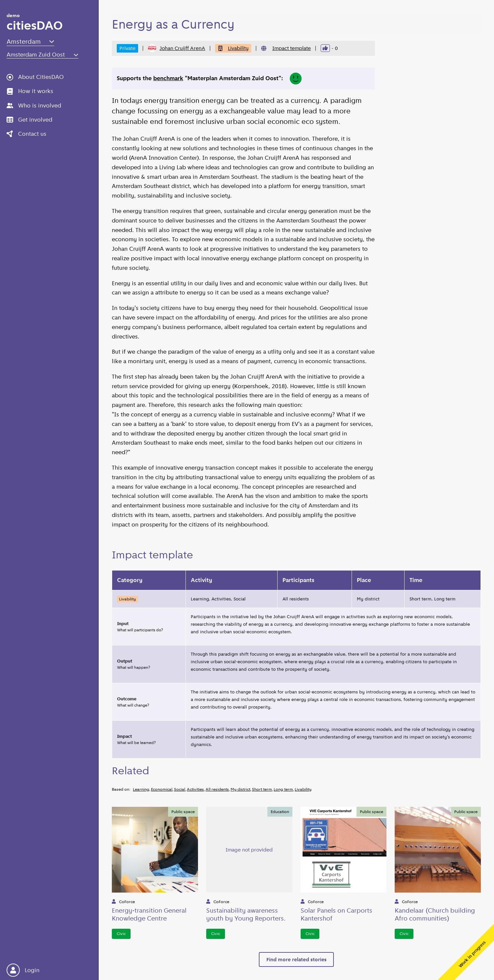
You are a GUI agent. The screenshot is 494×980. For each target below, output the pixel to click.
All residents (217, 789)
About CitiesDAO (35, 77)
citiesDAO (35, 23)
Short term (262, 789)
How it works (30, 91)
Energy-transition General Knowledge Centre (149, 914)
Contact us (26, 134)
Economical (162, 789)
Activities (195, 789)
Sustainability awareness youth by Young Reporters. (246, 914)
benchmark (168, 78)
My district (240, 789)
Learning (141, 789)
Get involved (29, 120)
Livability (233, 48)
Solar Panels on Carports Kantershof (336, 914)
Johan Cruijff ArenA (177, 48)
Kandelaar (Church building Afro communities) (435, 914)
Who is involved (34, 105)
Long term (283, 789)
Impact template (292, 48)
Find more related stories (296, 959)
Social (180, 789)
